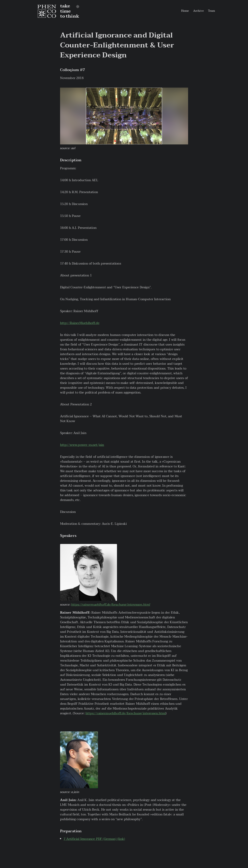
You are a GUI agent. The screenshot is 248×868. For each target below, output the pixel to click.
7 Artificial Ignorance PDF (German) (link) (94, 839)
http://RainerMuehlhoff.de (80, 323)
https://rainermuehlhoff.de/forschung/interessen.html (111, 605)
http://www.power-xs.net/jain (82, 445)
